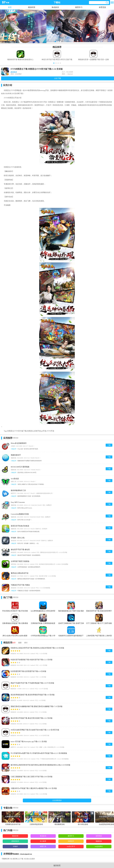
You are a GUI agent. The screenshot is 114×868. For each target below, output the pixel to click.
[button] (54, 63)
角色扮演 (55, 7)
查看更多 (15, 438)
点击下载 (58, 78)
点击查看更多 (57, 800)
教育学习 (79, 7)
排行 (26, 643)
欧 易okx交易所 (30, 859)
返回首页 (57, 865)
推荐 (14, 643)
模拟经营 (32, 7)
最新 (20, 643)
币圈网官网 (6, 859)
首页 (10, 7)
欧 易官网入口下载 (17, 859)
